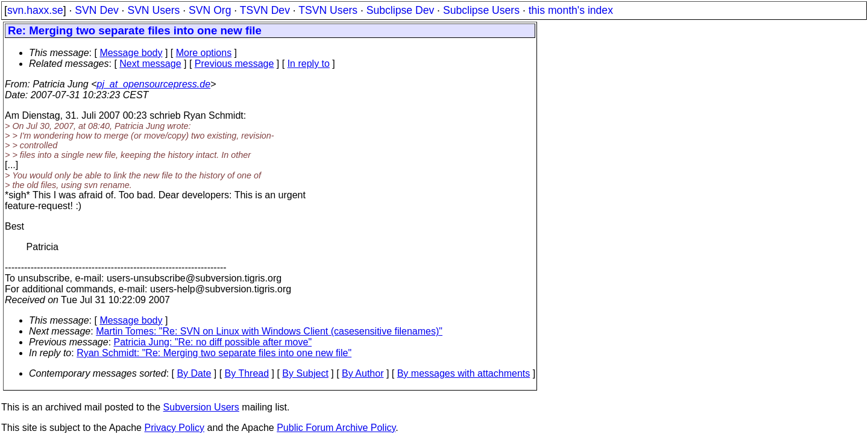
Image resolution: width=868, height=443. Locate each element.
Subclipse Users (481, 10)
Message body (131, 53)
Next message (150, 64)
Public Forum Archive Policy (336, 428)
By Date (194, 373)
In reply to (309, 64)
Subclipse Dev (400, 10)
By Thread (247, 373)
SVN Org (210, 10)
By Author (363, 373)
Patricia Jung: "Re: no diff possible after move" (213, 342)
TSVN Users (328, 10)
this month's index (571, 10)
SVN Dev (96, 10)
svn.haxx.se (35, 10)
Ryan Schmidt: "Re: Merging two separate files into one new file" (214, 353)
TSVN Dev (265, 10)
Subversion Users (201, 407)
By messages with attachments (464, 373)
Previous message (234, 64)
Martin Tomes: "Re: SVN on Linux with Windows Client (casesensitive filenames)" (269, 331)
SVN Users (153, 10)
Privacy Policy (174, 428)
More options (204, 53)
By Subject (305, 373)
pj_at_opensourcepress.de (154, 84)
